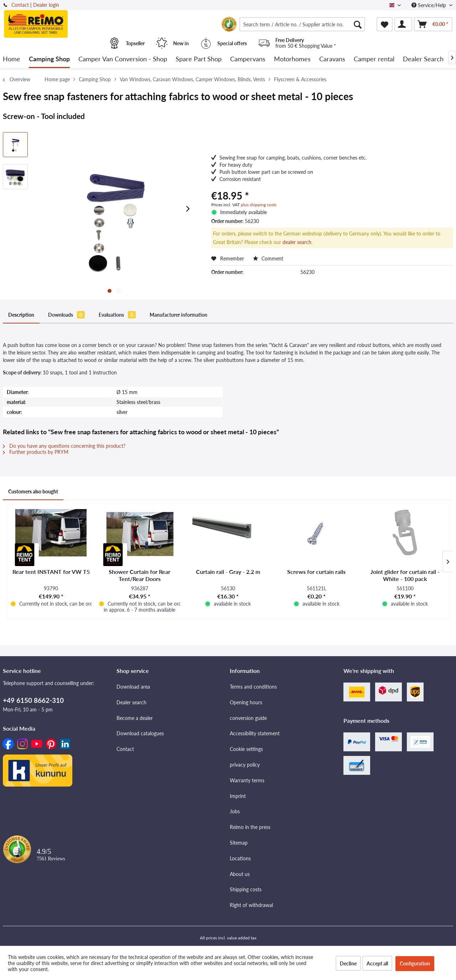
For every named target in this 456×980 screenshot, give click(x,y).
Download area (133, 687)
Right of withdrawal (251, 905)
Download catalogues (140, 733)
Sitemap (239, 843)
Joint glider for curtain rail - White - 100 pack (405, 575)
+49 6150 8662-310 (33, 700)
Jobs (235, 811)
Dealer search (131, 702)
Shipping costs (246, 889)
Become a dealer (135, 718)
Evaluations (117, 315)
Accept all (377, 963)
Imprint (238, 796)
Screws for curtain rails (316, 572)
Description (21, 315)
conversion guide (248, 718)
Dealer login (46, 5)
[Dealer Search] (423, 59)
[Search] (358, 24)
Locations (240, 858)
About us (240, 874)
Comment (268, 258)
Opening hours (246, 702)
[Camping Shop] (49, 59)
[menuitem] (302, 24)
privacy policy (245, 765)
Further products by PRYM (36, 452)
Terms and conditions (253, 687)
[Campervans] (248, 59)
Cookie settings (246, 749)
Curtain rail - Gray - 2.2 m (228, 572)
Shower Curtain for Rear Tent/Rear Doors (139, 575)
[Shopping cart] (433, 24)
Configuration (415, 963)
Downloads (66, 315)
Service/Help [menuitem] (429, 5)
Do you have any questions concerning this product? (64, 446)
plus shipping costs (259, 205)
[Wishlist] (385, 24)
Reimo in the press (250, 827)
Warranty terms (247, 780)
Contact (20, 5)
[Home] (12, 59)
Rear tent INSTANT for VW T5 (51, 572)
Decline (348, 963)
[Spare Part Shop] (199, 59)
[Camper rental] (374, 59)
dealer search (297, 242)
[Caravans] (332, 59)
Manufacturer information (178, 315)
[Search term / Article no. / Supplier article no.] (302, 24)
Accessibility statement (255, 733)
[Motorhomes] (292, 59)
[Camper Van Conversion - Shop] (123, 59)
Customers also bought (33, 491)
